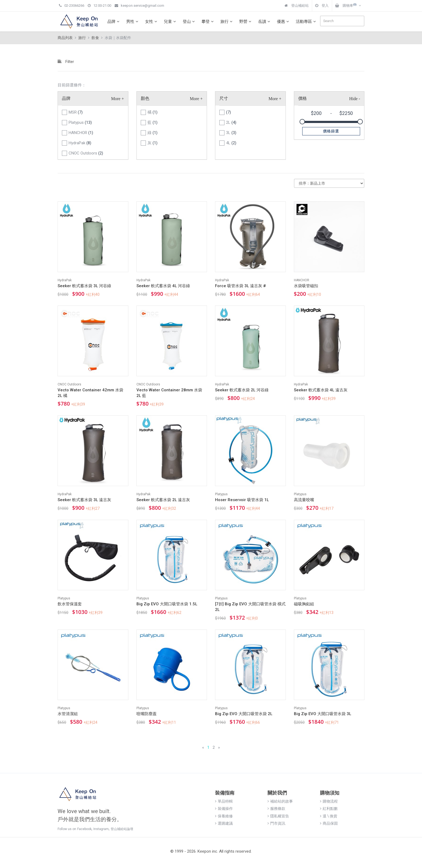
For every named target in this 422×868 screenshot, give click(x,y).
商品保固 (329, 823)
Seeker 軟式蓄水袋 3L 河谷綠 (84, 286)
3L (231, 133)
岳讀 (265, 22)
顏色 (145, 98)
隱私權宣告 (278, 816)
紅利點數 (329, 809)
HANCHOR (81, 133)
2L (231, 122)
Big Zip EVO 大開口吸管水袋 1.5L (167, 604)
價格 (303, 98)
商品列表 (65, 38)
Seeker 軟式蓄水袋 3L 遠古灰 (84, 500)
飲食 (95, 38)
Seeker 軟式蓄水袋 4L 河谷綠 (163, 286)
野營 (246, 22)
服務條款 (276, 809)
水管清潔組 (68, 714)
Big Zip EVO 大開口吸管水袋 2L (244, 714)
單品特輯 (224, 801)
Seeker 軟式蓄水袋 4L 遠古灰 (321, 390)
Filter (66, 62)
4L (231, 143)
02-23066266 (72, 6)
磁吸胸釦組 (304, 604)
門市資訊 (276, 823)
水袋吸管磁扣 (306, 286)
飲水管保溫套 (70, 604)
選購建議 (224, 823)
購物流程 (329, 801)
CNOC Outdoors (86, 153)
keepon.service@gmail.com (139, 6)
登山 (189, 22)
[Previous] (203, 748)
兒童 (171, 22)
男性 (133, 22)
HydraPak (80, 143)
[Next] (219, 748)
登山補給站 (297, 6)
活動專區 (307, 22)
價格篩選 (331, 131)
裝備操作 (224, 809)
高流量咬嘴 (304, 500)
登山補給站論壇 (122, 829)
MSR (76, 112)
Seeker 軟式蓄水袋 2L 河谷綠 (242, 390)
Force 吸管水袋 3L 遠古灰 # (240, 286)
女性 (152, 22)
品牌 (114, 22)
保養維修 (224, 816)
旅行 (227, 22)
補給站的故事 (280, 801)
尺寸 (224, 98)
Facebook (84, 829)
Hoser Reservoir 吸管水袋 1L (242, 500)
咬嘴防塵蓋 (147, 714)
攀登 (208, 22)
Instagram (101, 829)
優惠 (284, 22)
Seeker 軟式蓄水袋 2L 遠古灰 (163, 500)
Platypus (80, 122)
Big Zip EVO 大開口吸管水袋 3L (323, 714)
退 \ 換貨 (329, 816)
